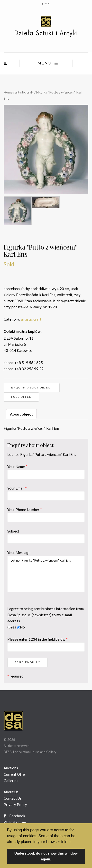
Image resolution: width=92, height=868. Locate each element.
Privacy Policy (15, 805)
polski (46, 3)
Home (8, 92)
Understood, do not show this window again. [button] (46, 856)
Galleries (11, 781)
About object (21, 414)
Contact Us (13, 798)
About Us (11, 792)
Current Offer (15, 774)
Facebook (14, 816)
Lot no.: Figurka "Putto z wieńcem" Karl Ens (46, 574)
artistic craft (24, 92)
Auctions (11, 768)
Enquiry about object (32, 388)
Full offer (21, 397)
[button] (74, 842)
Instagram (15, 822)
